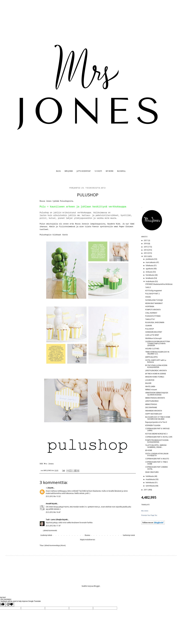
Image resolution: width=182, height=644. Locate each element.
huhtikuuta (150, 476)
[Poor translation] (10, 604)
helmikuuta (150, 482)
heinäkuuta (150, 275)
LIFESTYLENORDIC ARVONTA (156, 371)
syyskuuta (150, 269)
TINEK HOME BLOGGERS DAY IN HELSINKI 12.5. (157, 353)
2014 (146, 250)
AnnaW (48, 504)
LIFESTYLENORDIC (152, 401)
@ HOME (149, 450)
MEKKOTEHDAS (151, 404)
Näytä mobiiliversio (88, 540)
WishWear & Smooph (153, 338)
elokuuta (149, 272)
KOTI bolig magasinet (154, 291)
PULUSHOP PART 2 (152, 294)
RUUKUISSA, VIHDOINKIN (155, 322)
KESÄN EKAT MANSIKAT (154, 303)
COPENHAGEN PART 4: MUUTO (157, 459)
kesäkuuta (150, 278)
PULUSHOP (150, 329)
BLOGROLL (121, 171)
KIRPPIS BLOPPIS (151, 357)
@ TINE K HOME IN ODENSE (156, 374)
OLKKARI (149, 326)
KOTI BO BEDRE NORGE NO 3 (156, 434)
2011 (146, 490)
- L (47, 488)
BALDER (148, 383)
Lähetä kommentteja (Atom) (55, 545)
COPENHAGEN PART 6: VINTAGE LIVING (157, 429)
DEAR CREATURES (152, 472)
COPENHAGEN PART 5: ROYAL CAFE (159, 437)
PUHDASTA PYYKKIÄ (153, 316)
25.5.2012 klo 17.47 (53, 526)
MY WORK (110, 171)
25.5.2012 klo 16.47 (53, 512)
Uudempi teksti (46, 535)
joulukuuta (150, 259)
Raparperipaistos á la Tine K (156, 422)
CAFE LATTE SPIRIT (152, 335)
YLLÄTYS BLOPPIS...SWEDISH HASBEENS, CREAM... (156, 446)
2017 (146, 240)
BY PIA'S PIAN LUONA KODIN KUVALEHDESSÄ (156, 366)
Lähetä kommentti (50, 530)
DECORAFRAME (151, 407)
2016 (146, 244)
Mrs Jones (145, 511)
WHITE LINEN (150, 386)
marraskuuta (151, 262)
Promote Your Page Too (149, 515)
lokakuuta (150, 265)
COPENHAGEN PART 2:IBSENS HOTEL (156, 468)
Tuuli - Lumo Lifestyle (54, 520)
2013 (146, 253)
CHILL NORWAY (151, 313)
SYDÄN (148, 297)
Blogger (97, 586)
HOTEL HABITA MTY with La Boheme (156, 361)
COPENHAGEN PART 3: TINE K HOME (156, 463)
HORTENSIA (150, 306)
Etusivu (87, 535)
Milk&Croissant (151, 390)
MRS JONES (69, 171)
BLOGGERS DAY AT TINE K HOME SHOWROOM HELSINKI (158, 418)
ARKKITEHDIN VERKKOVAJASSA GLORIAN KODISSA (157, 394)
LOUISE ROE (150, 380)
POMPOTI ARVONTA (153, 310)
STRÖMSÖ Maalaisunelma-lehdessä (159, 284)
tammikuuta (150, 486)
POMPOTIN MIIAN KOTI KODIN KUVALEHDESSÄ (157, 441)
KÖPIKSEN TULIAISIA (153, 425)
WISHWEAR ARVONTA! (154, 411)
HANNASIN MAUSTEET (154, 332)
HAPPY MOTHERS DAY (154, 414)
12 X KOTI (98, 171)
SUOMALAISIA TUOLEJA (154, 300)
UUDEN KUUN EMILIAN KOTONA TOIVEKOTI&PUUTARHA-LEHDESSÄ (158, 343)
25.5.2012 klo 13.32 (53, 496)
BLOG (58, 171)
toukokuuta (150, 281)
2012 (146, 256)
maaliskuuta (151, 479)
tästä (65, 235)
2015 (146, 247)
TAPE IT (148, 287)
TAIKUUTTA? (150, 319)
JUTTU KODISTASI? (84, 171)
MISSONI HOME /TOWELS (155, 377)
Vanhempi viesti (129, 535)
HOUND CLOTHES (152, 349)
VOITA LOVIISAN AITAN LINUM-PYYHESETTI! (157, 455)
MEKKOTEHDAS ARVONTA (155, 398)
